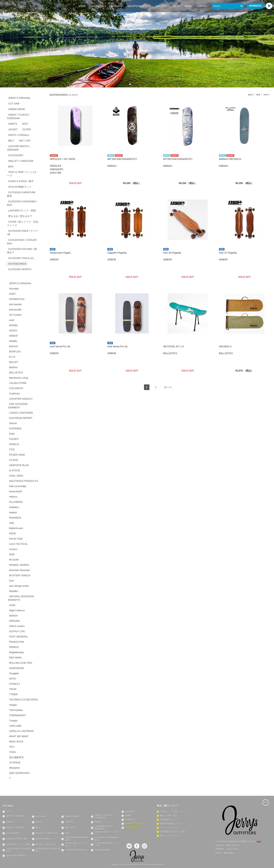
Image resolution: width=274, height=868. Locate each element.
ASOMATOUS (17, 299)
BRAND (116, 6)
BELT (11, 141)
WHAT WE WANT (19, 736)
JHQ (12, 523)
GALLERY (161, 6)
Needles (14, 591)
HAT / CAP (25, 141)
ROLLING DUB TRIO (21, 663)
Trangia (13, 721)
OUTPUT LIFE (17, 631)
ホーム (9, 812)
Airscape (14, 289)
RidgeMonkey (17, 652)
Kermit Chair (16, 539)
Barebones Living (19, 378)
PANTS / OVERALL (19, 135)
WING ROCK (16, 742)
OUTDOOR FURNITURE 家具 (22, 194)
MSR (12, 554)
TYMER (13, 694)
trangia (13, 705)
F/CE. (12, 449)
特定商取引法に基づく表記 (173, 832)
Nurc (12, 581)
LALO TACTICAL (18, 544)
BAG (11, 166)
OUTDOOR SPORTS (20, 269)
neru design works (19, 586)
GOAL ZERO (16, 476)
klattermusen (16, 528)
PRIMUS (14, 647)
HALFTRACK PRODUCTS (24, 481)
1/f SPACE (15, 763)
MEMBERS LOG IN (134, 824)
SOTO (12, 679)
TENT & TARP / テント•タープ (22, 174)
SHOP (176, 6)
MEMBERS (255, 6)
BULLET (14, 362)
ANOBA (13, 325)
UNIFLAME (15, 726)
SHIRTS (13, 124)
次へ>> (168, 387)
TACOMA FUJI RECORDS (24, 700)
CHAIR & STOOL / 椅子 (21, 181)
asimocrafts (15, 310)
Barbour (13, 367)
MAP (259, 842)
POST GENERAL (19, 637)
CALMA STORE (18, 383)
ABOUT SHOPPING (139, 6)
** (10, 778)
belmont (13, 346)
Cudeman (14, 394)
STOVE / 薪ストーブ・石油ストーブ (23, 224)
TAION (13, 689)
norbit (12, 605)
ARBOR (13, 336)
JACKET (13, 129)
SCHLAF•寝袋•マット (20, 187)
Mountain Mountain (19, 570)
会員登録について (169, 820)
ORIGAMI (14, 621)
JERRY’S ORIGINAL (20, 283)
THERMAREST (17, 715)
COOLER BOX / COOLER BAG (22, 242)
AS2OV (13, 331)
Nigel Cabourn (17, 610)
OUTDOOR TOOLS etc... (22, 258)
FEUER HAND (17, 455)
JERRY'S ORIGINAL (19, 98)
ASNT (12, 294)
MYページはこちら (169, 836)
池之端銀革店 (16, 757)
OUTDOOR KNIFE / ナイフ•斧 (22, 233)
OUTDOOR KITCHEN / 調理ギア (22, 251)
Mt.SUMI (14, 560)
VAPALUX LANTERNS (21, 731)
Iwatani (13, 512)
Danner (13, 423)
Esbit (12, 434)
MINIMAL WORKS (19, 565)
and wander (15, 304)
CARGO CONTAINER (21, 413)
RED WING (15, 658)
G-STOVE (15, 470)
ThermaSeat (16, 710)
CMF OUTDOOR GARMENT (18, 406)
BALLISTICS (16, 373)
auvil (12, 320)
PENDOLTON (17, 642)
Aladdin (13, 341)
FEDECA (14, 444)
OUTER (27, 129)
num (267, 95)
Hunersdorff (15, 491)
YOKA (12, 752)
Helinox (13, 497)
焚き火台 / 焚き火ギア (20, 216)
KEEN (12, 533)
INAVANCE (15, 518)
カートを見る (131, 828)
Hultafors (14, 507)
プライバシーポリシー (171, 828)
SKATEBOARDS (17, 264)
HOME (82, 6)
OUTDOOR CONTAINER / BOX (22, 203)
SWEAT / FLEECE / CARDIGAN (18, 116)
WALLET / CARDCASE (21, 161)
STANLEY (15, 684)
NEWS (188, 6)
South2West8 (16, 668)
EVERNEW (15, 428)
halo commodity (18, 486)
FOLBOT (14, 439)
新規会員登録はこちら (171, 824)
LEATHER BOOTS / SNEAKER (18, 148)
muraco (13, 549)
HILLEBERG (16, 502)
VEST (25, 124)
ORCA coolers (17, 626)
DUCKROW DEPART (21, 418)
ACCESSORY (16, 155)
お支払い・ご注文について (173, 812)
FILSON (14, 460)
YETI (12, 747)
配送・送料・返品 (169, 816)
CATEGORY (98, 6)
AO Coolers (15, 315)
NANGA (13, 616)
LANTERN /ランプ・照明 (22, 211)
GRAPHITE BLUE (19, 465)
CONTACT (203, 6)
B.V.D (12, 357)
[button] (130, 84)
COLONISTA (16, 388)
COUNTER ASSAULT (21, 399)
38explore (15, 768)
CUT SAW (14, 104)
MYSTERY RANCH (20, 575)
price (250, 95)
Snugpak (14, 673)
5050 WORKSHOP (19, 773)
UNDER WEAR (17, 109)
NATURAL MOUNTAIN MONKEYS (21, 598)
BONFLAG (15, 352)
